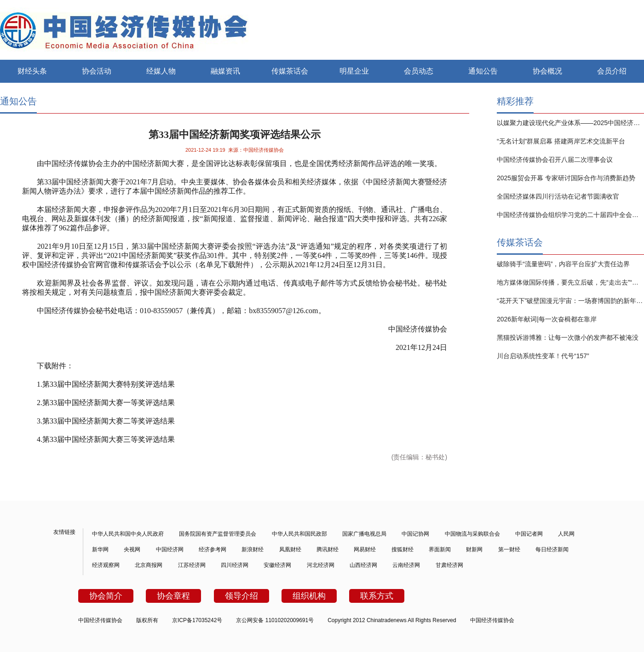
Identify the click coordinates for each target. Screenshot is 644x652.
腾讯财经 (328, 549)
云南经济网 (406, 565)
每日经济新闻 (552, 549)
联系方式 (377, 596)
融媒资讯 (225, 71)
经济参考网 (213, 549)
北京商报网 (149, 565)
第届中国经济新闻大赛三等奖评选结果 (109, 439)
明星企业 (354, 71)
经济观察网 (106, 565)
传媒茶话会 (290, 71)
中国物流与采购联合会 (472, 534)
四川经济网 (235, 565)
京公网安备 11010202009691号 (275, 620)
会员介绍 (612, 71)
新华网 (100, 549)
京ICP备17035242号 (197, 620)
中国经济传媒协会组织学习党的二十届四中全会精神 (570, 215)
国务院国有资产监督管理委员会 (218, 534)
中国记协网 (415, 534)
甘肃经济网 (449, 565)
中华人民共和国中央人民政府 (128, 534)
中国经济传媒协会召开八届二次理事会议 (555, 160)
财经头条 (32, 71)
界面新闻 (440, 549)
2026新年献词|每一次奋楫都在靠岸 (547, 319)
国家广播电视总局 (364, 534)
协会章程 (173, 596)
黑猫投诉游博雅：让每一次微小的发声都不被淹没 (568, 337)
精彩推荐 (515, 101)
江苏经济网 (192, 565)
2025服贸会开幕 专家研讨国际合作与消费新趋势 (566, 178)
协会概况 (547, 71)
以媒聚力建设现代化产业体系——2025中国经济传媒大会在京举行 (570, 123)
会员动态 (419, 71)
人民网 (566, 534)
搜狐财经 (402, 549)
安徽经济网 (277, 565)
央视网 (132, 549)
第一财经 (509, 549)
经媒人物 (161, 71)
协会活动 (97, 71)
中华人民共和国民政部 (299, 534)
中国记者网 (529, 534)
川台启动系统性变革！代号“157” (543, 356)
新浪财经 (253, 549)
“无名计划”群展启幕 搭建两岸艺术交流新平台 (561, 141)
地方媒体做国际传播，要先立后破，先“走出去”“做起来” (570, 282)
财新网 (474, 549)
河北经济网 (321, 565)
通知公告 (483, 71)
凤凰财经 (290, 549)
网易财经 (365, 549)
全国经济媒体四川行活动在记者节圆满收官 (558, 196)
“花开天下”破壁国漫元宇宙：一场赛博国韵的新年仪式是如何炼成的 (570, 301)
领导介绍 (241, 596)
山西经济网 (363, 565)
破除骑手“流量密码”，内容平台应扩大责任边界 (563, 264)
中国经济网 (170, 549)
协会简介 (106, 596)
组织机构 (309, 596)
